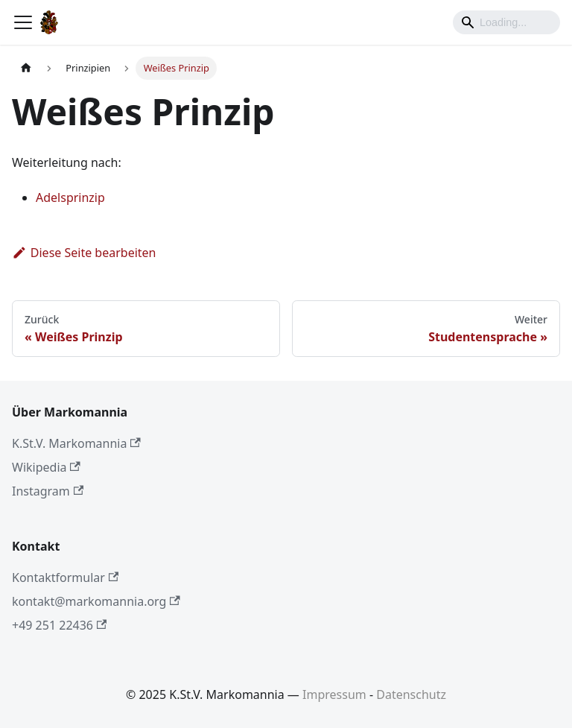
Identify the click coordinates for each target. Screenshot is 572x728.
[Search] (506, 22)
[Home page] (26, 68)
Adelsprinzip (70, 197)
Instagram (48, 491)
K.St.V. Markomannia (76, 443)
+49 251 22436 (59, 625)
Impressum (334, 694)
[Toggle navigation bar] (23, 22)
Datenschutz (411, 694)
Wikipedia (46, 467)
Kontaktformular (65, 577)
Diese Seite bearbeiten (84, 253)
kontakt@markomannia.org (96, 601)
